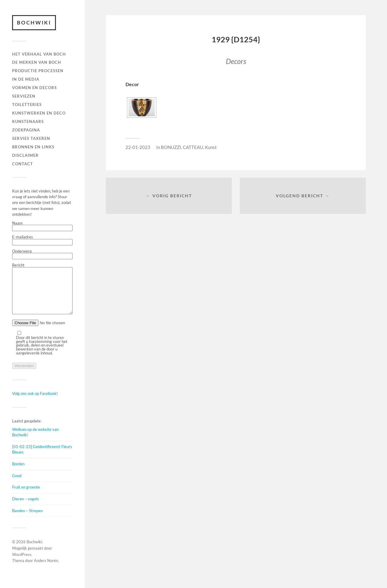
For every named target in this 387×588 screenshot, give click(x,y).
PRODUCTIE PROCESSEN (38, 71)
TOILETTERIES (27, 105)
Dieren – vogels (26, 508)
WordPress (22, 564)
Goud (17, 485)
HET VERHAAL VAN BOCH (39, 54)
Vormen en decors (34, 88)
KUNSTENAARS (28, 121)
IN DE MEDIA (26, 79)
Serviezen (24, 96)
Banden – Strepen (27, 520)
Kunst (211, 147)
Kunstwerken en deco (39, 113)
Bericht (42, 294)
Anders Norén (46, 570)
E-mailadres (42, 240)
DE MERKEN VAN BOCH (37, 62)
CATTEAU (193, 147)
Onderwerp (42, 254)
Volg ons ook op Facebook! (35, 402)
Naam (42, 226)
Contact (23, 164)
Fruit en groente (26, 496)
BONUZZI (171, 147)
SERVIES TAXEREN (31, 138)
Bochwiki (34, 23)
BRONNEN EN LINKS (33, 147)
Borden (18, 473)
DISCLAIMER (25, 155)
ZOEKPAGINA (26, 130)
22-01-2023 (138, 147)
